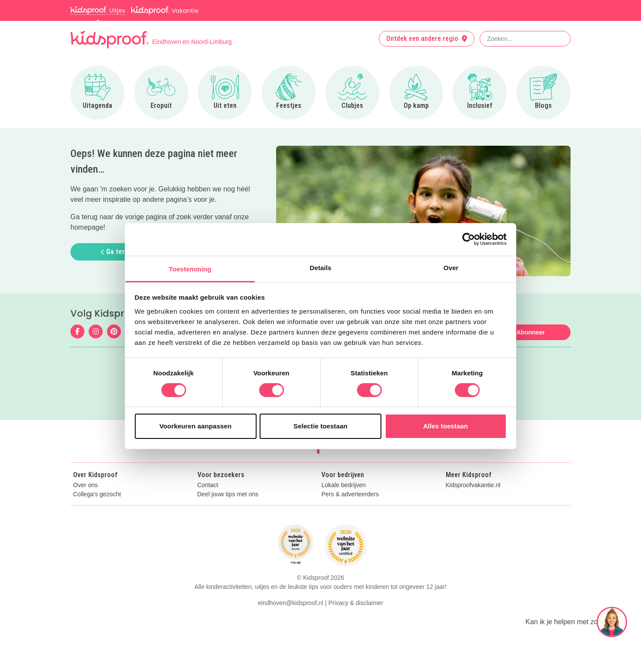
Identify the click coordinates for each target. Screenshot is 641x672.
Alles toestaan (446, 426)
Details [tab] (320, 267)
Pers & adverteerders (350, 494)
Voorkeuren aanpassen (196, 426)
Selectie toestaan (320, 426)
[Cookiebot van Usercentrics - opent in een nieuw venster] (469, 239)
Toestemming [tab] (190, 269)
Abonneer (530, 332)
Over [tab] (451, 267)
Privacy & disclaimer (356, 603)
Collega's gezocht (97, 494)
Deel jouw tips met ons (228, 494)
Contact (208, 485)
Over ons (85, 485)
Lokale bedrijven (344, 485)
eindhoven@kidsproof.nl (290, 603)
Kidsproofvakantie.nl (473, 485)
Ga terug (117, 252)
